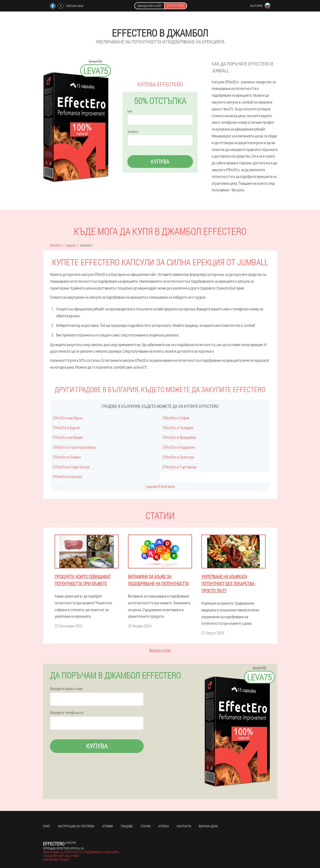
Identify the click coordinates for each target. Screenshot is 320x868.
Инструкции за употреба (76, 826)
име (130, 111)
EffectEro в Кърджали (179, 447)
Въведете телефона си (67, 713)
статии (145, 826)
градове (127, 826)
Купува (160, 162)
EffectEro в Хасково (68, 476)
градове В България (160, 486)
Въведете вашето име (66, 689)
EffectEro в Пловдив (178, 428)
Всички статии (160, 650)
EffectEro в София (176, 418)
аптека (164, 826)
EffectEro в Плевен (67, 457)
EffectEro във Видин (68, 437)
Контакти (184, 826)
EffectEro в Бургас (66, 428)
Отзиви (107, 826)
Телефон (133, 132)
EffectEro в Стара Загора (71, 467)
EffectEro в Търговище (180, 467)
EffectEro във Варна (68, 418)
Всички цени (208, 826)
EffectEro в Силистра (178, 457)
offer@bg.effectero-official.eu (63, 848)
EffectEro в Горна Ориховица (74, 447)
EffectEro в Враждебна (179, 437)
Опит (47, 826)
